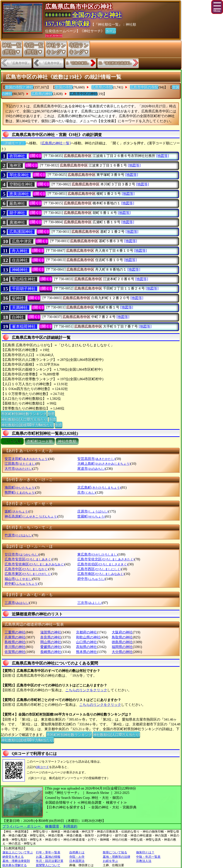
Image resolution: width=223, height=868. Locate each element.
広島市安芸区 (28, 559)
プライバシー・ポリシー (22, 826)
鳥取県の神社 (122, 637)
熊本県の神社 (86, 652)
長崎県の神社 (51, 652)
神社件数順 (67, 441)
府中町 (21, 584)
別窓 (51, 413)
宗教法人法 (144, 861)
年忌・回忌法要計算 (50, 861)
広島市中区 (26, 569)
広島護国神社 (21, 232)
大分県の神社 (122, 652)
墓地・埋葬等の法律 (117, 857)
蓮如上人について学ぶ (18, 852)
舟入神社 (20, 251)
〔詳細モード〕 (13, 143)
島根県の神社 (15, 642)
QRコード (42, 767)
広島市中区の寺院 (144, 87)
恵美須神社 (19, 194)
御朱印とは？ (145, 852)
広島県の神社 (42, 94)
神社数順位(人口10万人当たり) (24, 419)
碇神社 (18, 298)
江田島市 (20, 464)
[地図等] (163, 156)
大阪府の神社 (122, 632)
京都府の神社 (86, 632)
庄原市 (93, 511)
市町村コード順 (40, 441)
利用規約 (70, 826)
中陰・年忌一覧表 (148, 857)
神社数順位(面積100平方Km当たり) (27, 425)
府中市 (91, 579)
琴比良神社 (19, 175)
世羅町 (91, 516)
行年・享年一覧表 (48, 852)
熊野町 (20, 492)
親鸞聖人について (48, 865)
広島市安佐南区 (35, 564)
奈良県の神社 (51, 637)
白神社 (18, 317)
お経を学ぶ (110, 861)
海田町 (20, 487)
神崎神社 (20, 270)
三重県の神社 (15, 632)
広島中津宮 (22, 241)
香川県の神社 (15, 647)
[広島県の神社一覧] (56, 143)
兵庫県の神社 (15, 637)
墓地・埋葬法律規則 (16, 861)
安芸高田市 (96, 459)
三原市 (17, 603)
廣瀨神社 (17, 222)
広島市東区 (28, 574)
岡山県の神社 (51, 642)
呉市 (86, 492)
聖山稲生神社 (24, 279)
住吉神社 (20, 260)
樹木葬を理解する (15, 865)
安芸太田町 (26, 459)
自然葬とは (77, 852)
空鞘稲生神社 (21, 184)
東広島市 (97, 554)
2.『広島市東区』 (78, 63)
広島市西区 (99, 569)
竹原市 (18, 535)
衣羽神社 (17, 156)
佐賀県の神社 (15, 652)
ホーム (111, 31)
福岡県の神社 (122, 647)
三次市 (90, 603)
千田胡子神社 (24, 289)
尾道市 (91, 469)
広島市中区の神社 (83, 94)
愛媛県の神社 (51, 647)
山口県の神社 (86, 642)
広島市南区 (101, 574)
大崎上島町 (104, 464)
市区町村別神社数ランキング (24, 413)
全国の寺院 (64, 87)
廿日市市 (22, 554)
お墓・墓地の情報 (48, 857)
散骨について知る (115, 852)
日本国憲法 (77, 861)
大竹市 (18, 469)
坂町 (17, 511)
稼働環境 (52, 826)
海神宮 (15, 165)
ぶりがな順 (12, 441)
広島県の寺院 (102, 87)
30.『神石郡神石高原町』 (116, 63)
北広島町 (99, 487)
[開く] (35, 156)
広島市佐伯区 (102, 564)
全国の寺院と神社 (19, 87)
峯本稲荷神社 (24, 327)
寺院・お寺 (77, 857)
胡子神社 (17, 213)
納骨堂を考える (13, 857)
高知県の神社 (86, 647)
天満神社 (20, 308)
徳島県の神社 (122, 642)
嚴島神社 (17, 203)
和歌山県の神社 (88, 637)
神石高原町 (31, 516)
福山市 (18, 579)
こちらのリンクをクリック (86, 690)
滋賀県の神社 (51, 632)
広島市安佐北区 (106, 559)
